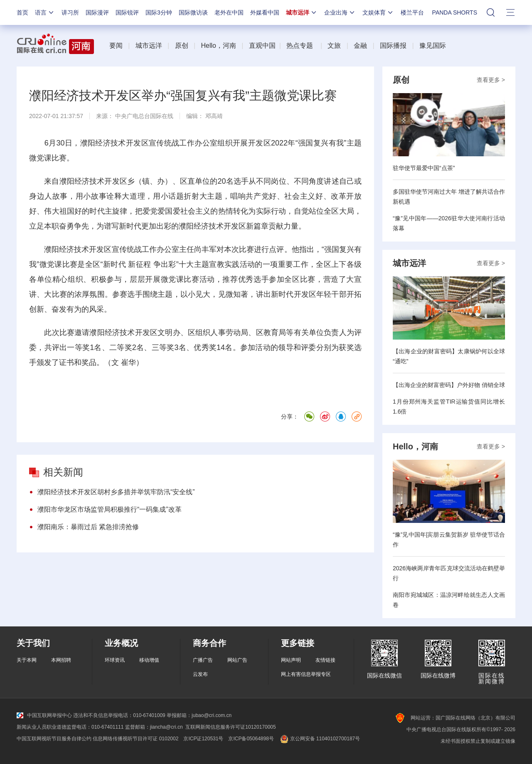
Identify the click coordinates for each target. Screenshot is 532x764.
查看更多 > (491, 80)
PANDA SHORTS (455, 12)
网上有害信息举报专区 (306, 674)
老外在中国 (229, 12)
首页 (22, 12)
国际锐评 (127, 12)
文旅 (334, 46)
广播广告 (203, 660)
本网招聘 (61, 660)
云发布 (200, 674)
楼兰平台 (412, 12)
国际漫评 (97, 12)
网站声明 (291, 660)
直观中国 (262, 46)
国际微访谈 (193, 12)
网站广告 (237, 660)
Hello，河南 (218, 46)
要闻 (116, 46)
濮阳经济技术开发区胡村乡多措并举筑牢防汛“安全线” (116, 492)
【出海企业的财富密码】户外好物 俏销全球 (449, 385)
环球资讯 (115, 660)
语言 (45, 12)
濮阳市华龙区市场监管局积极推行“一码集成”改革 (110, 509)
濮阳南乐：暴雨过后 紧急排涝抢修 (88, 527)
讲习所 (70, 12)
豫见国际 (433, 46)
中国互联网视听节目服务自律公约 (54, 739)
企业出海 (340, 12)
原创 (182, 46)
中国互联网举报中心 (44, 715)
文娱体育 (378, 12)
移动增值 (149, 660)
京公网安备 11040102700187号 (319, 739)
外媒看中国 (265, 12)
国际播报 (393, 46)
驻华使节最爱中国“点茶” (424, 168)
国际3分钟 (159, 12)
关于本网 (27, 660)
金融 (360, 46)
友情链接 (325, 660)
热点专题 (300, 46)
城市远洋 (302, 12)
